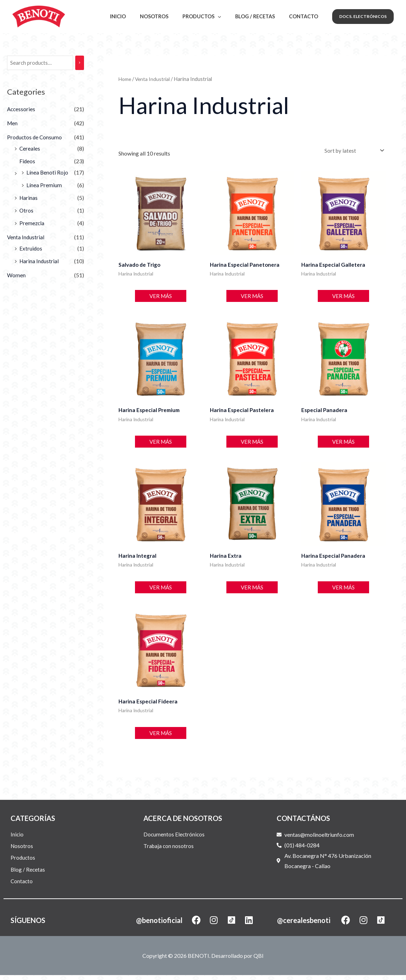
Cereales (30, 149)
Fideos (27, 162)
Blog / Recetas (261, 16)
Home (125, 79)
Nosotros (168, 16)
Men (13, 124)
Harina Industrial (40, 262)
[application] (228, 16)
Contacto (306, 16)
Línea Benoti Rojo (47, 173)
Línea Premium (44, 186)
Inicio (136, 16)
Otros (27, 211)
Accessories (22, 110)
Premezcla (32, 224)
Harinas (29, 198)
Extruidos (31, 249)
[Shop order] (353, 151)
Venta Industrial (26, 238)
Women (17, 276)
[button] (363, 17)
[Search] (81, 63)
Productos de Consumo (35, 138)
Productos (212, 16)
